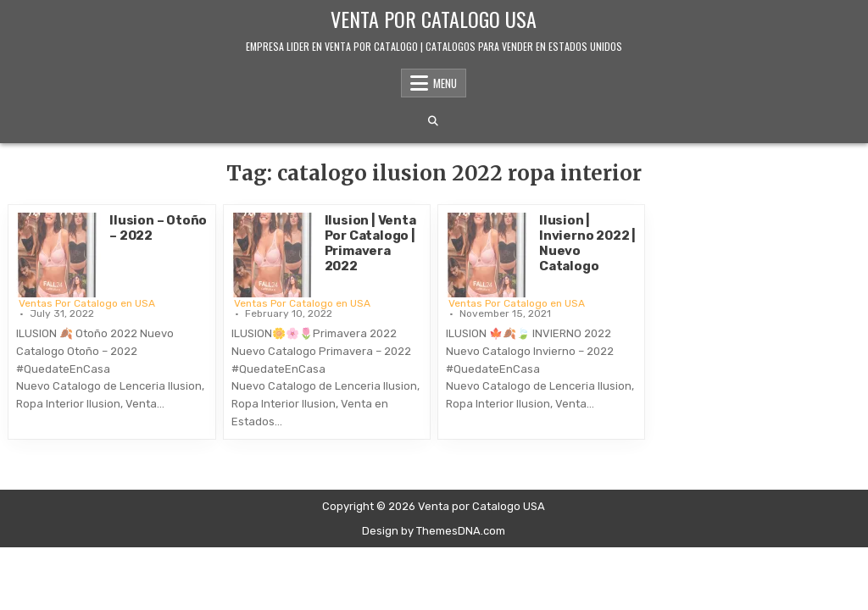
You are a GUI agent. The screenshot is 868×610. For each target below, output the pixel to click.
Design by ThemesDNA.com (434, 531)
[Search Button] (433, 121)
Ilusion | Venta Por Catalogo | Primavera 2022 (370, 243)
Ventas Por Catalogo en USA (87, 303)
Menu (445, 83)
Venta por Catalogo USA (434, 19)
